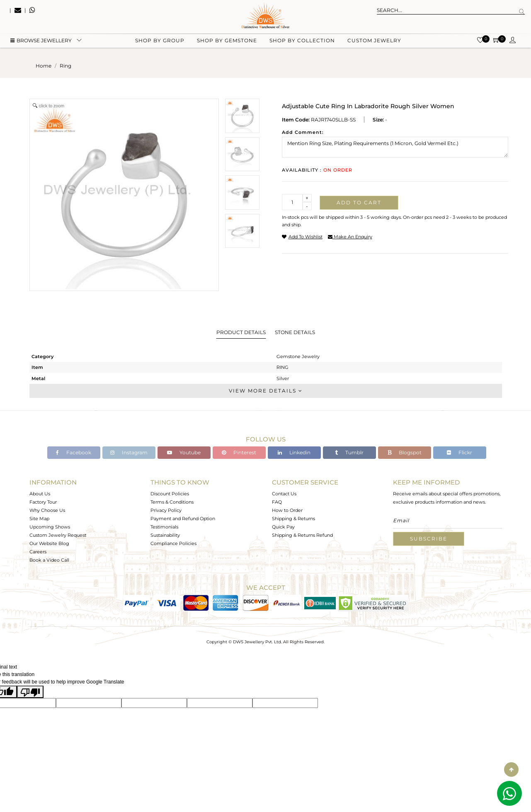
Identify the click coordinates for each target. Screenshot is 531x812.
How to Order (287, 510)
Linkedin (294, 452)
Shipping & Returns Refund (302, 535)
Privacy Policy (166, 510)
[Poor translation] (30, 692)
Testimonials (164, 527)
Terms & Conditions (172, 502)
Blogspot (405, 452)
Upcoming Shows (50, 527)
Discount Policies (170, 494)
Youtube (184, 452)
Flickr (459, 452)
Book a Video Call (49, 560)
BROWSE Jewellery (41, 42)
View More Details (266, 391)
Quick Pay (283, 527)
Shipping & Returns (293, 519)
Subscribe (429, 539)
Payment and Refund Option (183, 519)
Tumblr (349, 452)
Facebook (74, 452)
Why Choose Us (47, 510)
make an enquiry (350, 237)
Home (44, 66)
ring (65, 66)
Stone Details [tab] (295, 332)
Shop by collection (302, 42)
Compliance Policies (173, 543)
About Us (40, 494)
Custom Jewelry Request (58, 535)
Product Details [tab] (241, 332)
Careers (38, 552)
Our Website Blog (49, 543)
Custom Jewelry (374, 42)
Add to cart (359, 202)
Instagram (129, 452)
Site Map (39, 519)
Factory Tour (43, 502)
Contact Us (284, 494)
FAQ (277, 502)
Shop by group (160, 42)
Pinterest (239, 452)
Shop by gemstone (227, 42)
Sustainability (165, 535)
